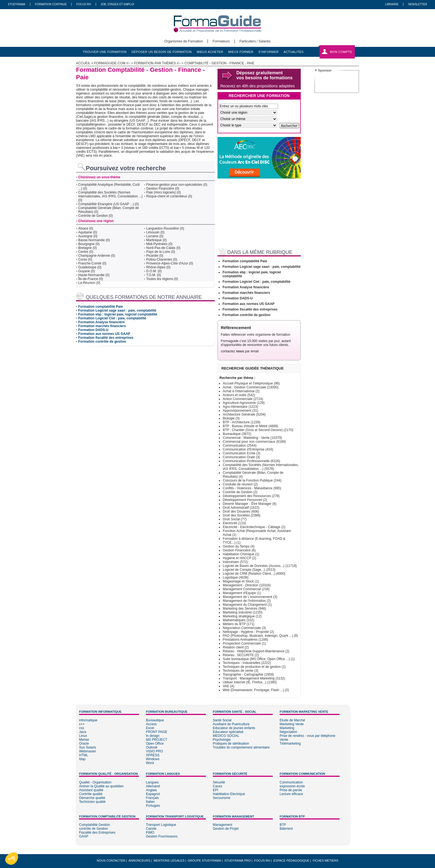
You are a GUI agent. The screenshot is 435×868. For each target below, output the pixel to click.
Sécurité (219, 782)
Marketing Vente (292, 724)
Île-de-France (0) (91, 279)
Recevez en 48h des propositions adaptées (258, 86)
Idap (82, 759)
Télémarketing (290, 744)
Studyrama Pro (238, 861)
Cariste (151, 829)
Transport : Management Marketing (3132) (254, 678)
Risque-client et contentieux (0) (169, 196)
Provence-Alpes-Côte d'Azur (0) (170, 263)
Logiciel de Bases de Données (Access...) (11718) (260, 566)
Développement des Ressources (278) (251, 496)
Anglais (151, 790)
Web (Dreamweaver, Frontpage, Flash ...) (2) (256, 690)
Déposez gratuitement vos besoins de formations (265, 75)
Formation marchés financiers (102, 326)
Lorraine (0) (155, 236)
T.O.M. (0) (154, 275)
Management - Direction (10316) (247, 585)
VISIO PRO (154, 751)
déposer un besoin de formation (162, 52)
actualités (294, 52)
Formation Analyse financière (102, 322)
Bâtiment (286, 829)
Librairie (392, 4)
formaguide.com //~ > (114, 63)
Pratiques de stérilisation (231, 744)
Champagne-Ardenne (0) (97, 256)
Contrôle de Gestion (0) (96, 216)
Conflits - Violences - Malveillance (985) (252, 488)
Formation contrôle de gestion (102, 342)
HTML (84, 755)
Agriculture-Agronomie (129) (244, 403)
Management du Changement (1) (247, 605)
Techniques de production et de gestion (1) (254, 667)
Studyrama (17, 4)
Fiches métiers (325, 861)
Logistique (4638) (236, 577)
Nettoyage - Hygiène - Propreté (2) (248, 632)
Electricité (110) (234, 523)
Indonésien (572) (235, 562)
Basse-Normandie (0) (94, 240)
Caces (217, 786)
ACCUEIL (83, 63)
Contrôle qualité (91, 794)
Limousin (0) (155, 232)
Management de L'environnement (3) (250, 597)
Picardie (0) (155, 256)
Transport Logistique (161, 825)
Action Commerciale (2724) (243, 399)
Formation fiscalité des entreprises (106, 338)
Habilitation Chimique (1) (241, 554)
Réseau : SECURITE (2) (241, 655)
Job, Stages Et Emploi (117, 4)
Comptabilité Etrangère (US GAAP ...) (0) (109, 204)
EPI (215, 790)
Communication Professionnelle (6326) (251, 461)
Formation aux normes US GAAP (104, 334)
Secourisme (222, 798)
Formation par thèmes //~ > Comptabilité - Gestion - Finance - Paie (194, 63)
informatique (88, 720)
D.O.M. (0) (154, 271)
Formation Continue (51, 4)
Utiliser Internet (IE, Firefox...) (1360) (250, 682)
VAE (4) (228, 686)
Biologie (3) (231, 418)
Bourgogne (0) (89, 244)
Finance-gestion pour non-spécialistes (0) (177, 185)
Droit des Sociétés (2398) (241, 515)
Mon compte (341, 52)
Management (222, 825)
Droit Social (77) (235, 519)
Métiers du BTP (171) (239, 624)
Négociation (288, 732)
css (82, 728)
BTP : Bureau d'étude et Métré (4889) (251, 426)
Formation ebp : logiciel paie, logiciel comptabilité (118, 314)
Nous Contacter (111, 861)
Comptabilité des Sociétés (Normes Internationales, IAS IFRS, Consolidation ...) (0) (110, 196)
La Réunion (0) (89, 283)
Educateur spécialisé (228, 732)
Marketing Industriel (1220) (243, 612)
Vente (284, 740)
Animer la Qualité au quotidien (101, 786)
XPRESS (153, 755)
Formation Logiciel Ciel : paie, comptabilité (112, 318)
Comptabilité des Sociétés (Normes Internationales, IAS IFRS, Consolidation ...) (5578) (261, 467)
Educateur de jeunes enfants (234, 728)
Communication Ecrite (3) (241, 453)
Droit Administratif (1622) (241, 508)
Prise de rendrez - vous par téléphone (308, 736)
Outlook (152, 747)
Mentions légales (169, 861)
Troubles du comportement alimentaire (241, 747)
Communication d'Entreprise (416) (248, 449)
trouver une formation (105, 52)
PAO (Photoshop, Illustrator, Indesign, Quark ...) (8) (260, 636)
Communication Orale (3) (241, 457)
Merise (84, 740)
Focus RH (84, 4)
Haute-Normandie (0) (94, 275)
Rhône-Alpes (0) (158, 267)
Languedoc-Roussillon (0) (165, 228)
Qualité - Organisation (95, 782)
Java (83, 732)
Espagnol (153, 794)
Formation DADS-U (93, 330)
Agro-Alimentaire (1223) (240, 407)
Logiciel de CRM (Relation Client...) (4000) (254, 574)
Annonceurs (139, 861)
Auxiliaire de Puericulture (231, 724)
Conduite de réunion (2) (240, 484)
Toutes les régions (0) (162, 279)
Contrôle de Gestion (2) (240, 492)
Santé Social (222, 720)
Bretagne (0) (88, 248)
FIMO (150, 833)
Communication (291, 782)
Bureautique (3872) (237, 434)
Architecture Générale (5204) (244, 414)
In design (153, 736)
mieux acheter (210, 52)
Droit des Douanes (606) (241, 511)
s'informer (269, 52)
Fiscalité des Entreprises (97, 833)
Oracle (84, 744)
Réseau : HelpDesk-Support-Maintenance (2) (256, 651)
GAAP (84, 836)
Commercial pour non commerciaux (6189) (254, 442)
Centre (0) (86, 252)
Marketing (287, 728)
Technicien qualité (92, 802)
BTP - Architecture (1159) (241, 422)
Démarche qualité (92, 798)
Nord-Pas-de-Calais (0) (163, 248)
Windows (153, 759)
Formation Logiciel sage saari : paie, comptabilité (117, 310)
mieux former (241, 52)
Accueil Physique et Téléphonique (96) (251, 383)
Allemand (153, 786)
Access (151, 724)
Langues (152, 782)
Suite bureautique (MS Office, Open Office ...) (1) (259, 659)
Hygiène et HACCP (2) (240, 558)
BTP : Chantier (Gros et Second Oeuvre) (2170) (258, 430)
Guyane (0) (87, 271)
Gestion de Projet (226, 829)
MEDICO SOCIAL (226, 736)
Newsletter (418, 4)
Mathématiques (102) (238, 620)
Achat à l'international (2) (241, 391)
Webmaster (88, 751)
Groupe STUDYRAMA (204, 861)
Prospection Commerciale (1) (244, 643)
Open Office (155, 744)
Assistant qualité (91, 790)
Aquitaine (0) (88, 232)
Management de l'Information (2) (247, 601)
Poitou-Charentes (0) (162, 259)
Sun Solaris (88, 747)
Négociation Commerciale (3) (244, 628)
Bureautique (155, 720)
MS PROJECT (157, 740)
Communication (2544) (240, 446)
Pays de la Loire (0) (161, 252)
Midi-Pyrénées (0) (159, 244)
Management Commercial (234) (246, 589)
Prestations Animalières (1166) (245, 640)
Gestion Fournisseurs (162, 836)
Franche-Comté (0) (92, 263)
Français (152, 798)
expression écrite (292, 786)
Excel (150, 728)
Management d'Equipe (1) (242, 593)
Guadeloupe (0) (90, 267)
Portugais (153, 806)
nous (240, 351)
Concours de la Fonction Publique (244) (252, 480)
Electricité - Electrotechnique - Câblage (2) (254, 527)
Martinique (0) (156, 240)
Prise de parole (291, 790)
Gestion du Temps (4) (239, 546)
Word (150, 763)
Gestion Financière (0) (163, 189)
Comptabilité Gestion (94, 825)
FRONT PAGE (157, 732)
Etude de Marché (292, 720)
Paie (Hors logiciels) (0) (164, 192)
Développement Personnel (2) (245, 500)
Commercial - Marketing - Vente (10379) (252, 438)
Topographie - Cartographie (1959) (248, 674)
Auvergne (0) (88, 236)
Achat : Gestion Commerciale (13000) (251, 387)
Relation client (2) (236, 647)
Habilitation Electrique (229, 794)
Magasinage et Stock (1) (241, 581)
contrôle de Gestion (93, 829)
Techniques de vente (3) (241, 671)
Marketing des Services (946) (244, 609)
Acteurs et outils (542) (239, 395)
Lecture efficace (291, 794)
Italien (150, 802)
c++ (82, 724)
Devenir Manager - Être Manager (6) (250, 504)
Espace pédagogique (291, 861)
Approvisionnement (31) (240, 411)
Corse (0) (85, 259)
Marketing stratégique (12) (242, 616)
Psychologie (222, 740)
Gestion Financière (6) (239, 550)
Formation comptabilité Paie (101, 307)
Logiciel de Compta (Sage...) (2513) (249, 570)
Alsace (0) (86, 228)
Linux (83, 736)
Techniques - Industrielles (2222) (247, 663)
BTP (283, 825)
